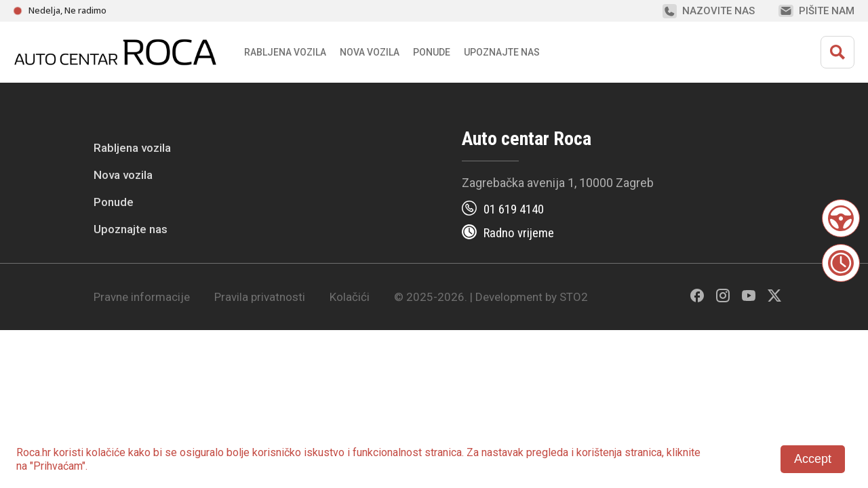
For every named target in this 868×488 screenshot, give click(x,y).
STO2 (574, 297)
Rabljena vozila (132, 148)
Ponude (114, 202)
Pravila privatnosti (260, 297)
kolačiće (106, 452)
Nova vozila (370, 52)
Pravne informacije (142, 297)
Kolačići (350, 297)
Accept (813, 459)
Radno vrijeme (519, 233)
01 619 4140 (514, 209)
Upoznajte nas (131, 229)
